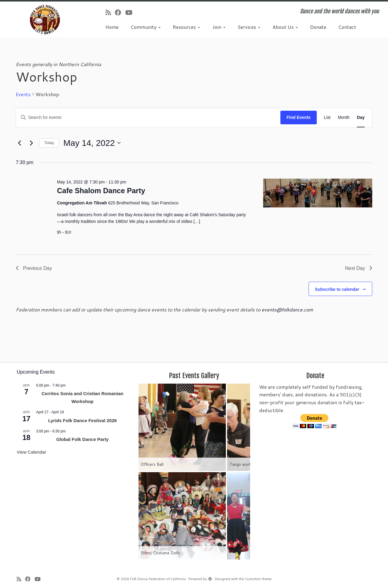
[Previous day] (19, 143)
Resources (186, 27)
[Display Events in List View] (327, 118)
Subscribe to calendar (337, 289)
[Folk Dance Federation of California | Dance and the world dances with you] (45, 20)
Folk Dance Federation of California (158, 579)
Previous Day (34, 268)
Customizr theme (258, 579)
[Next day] (31, 143)
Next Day (359, 268)
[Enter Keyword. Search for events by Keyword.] (148, 118)
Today (49, 143)
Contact (347, 27)
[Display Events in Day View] (361, 118)
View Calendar (31, 452)
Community (146, 27)
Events (23, 94)
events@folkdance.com (287, 309)
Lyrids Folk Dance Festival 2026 (82, 420)
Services (249, 27)
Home (112, 27)
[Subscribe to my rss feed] (110, 12)
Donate (318, 27)
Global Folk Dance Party (83, 439)
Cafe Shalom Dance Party (101, 191)
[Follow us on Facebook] (120, 12)
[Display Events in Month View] (344, 118)
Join (219, 27)
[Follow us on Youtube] (131, 12)
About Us (285, 27)
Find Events (298, 117)
